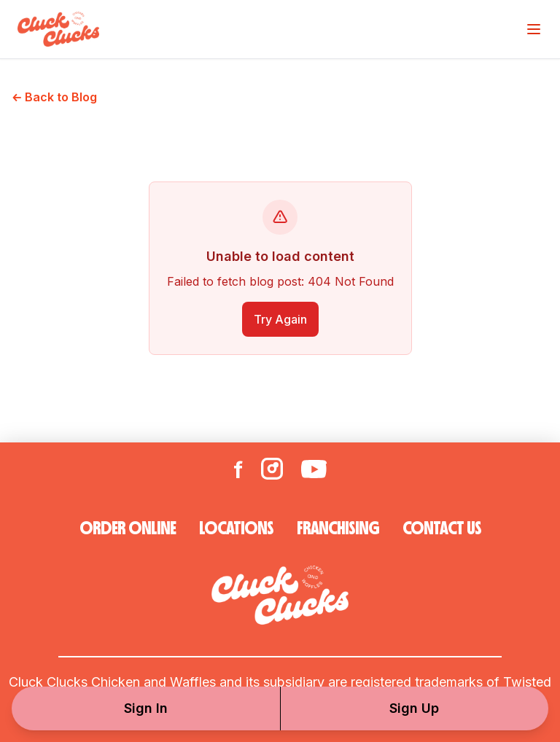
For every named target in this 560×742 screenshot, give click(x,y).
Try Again (280, 319)
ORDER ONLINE (128, 528)
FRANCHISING (338, 528)
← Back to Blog (54, 97)
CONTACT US (442, 528)
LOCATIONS (236, 528)
